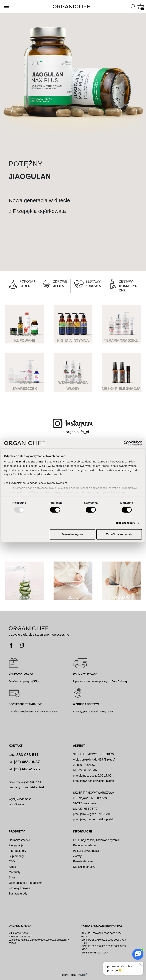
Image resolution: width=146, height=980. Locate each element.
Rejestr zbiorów (83, 861)
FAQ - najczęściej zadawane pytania (96, 840)
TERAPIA (121, 340)
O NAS (25, 597)
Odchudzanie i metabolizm (26, 883)
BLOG (73, 597)
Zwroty (77, 856)
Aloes (12, 867)
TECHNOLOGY (73, 975)
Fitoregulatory (17, 851)
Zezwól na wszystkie (119, 534)
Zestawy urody (18, 894)
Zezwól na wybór (72, 534)
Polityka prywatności (86, 851)
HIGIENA (73, 340)
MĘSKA (121, 389)
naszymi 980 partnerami (30, 461)
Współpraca (16, 804)
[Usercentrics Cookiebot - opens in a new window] (126, 443)
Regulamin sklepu (84, 845)
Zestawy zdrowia (19, 888)
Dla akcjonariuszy (84, 867)
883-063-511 (28, 755)
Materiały (15, 872)
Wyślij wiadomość (20, 799)
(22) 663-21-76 (27, 769)
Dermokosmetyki (19, 840)
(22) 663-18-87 (27, 762)
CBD (12, 861)
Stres (12, 877)
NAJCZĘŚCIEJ (25, 337)
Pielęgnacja (16, 845)
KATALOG (121, 597)
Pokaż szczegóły (124, 523)
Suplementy (16, 856)
